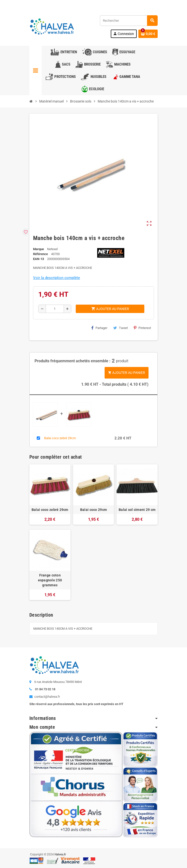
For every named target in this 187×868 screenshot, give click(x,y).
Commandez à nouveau (139, 4)
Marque (38, 249)
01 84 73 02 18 (70, 4)
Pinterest (142, 328)
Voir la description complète (56, 278)
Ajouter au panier (127, 373)
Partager (99, 328)
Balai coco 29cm (93, 510)
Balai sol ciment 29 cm (137, 510)
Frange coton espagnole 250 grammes (50, 580)
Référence (40, 254)
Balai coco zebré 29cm (60, 438)
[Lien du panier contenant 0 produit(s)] (148, 34)
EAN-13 (38, 259)
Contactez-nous (42, 4)
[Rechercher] (129, 21)
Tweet (121, 328)
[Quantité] (55, 309)
